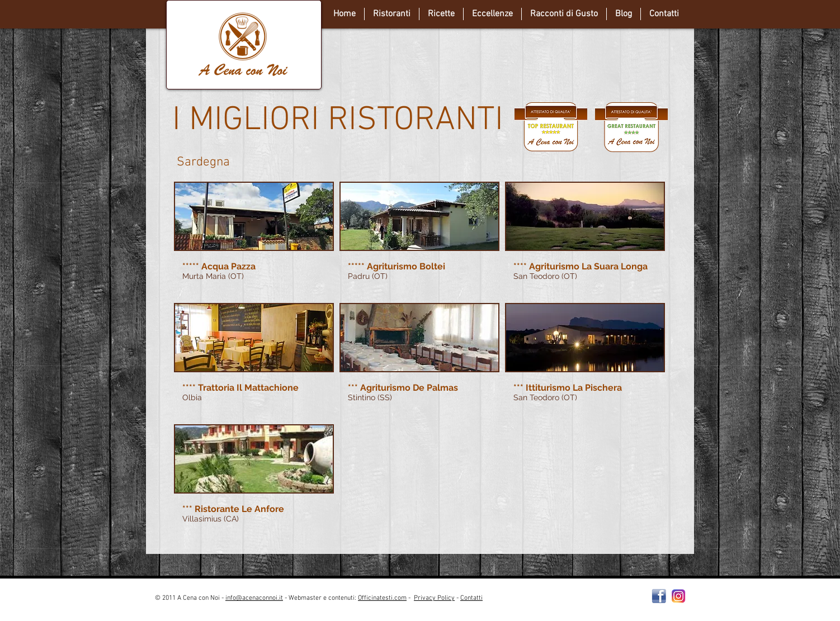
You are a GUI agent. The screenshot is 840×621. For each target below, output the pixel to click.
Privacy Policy (434, 598)
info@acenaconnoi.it (254, 598)
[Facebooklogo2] (659, 596)
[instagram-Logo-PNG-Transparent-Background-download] (679, 596)
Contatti (471, 598)
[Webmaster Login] (579, 603)
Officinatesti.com (382, 598)
